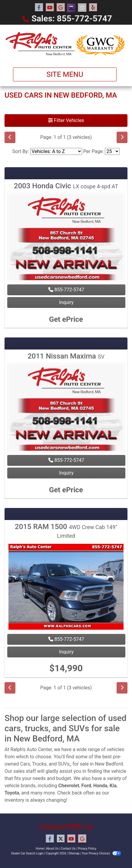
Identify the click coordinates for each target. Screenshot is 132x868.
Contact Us (68, 849)
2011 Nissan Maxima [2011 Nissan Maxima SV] (66, 356)
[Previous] (10, 137)
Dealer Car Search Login (27, 853)
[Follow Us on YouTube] (50, 8)
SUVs (64, 764)
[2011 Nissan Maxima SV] (66, 408)
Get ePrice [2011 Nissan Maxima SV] (66, 490)
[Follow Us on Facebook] (39, 8)
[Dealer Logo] (66, 44)
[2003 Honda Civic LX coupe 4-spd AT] (66, 238)
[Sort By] (56, 151)
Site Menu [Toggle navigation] (65, 74)
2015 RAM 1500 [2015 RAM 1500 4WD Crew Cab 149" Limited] (66, 531)
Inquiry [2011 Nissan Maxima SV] (66, 473)
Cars (25, 764)
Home (40, 849)
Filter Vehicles (66, 120)
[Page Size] (112, 151)
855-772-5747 (66, 290)
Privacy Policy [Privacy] (87, 849)
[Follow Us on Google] (61, 8)
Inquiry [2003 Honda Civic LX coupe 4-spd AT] (66, 302)
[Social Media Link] (71, 8)
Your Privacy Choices (101, 853)
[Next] (122, 137)
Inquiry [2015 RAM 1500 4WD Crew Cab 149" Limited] (66, 652)
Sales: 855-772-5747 (72, 19)
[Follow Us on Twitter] (61, 839)
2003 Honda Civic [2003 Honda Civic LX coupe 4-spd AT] (66, 186)
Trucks (39, 764)
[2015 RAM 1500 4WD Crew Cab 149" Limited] (66, 588)
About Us (52, 849)
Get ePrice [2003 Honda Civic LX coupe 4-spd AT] (66, 319)
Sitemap (74, 853)
